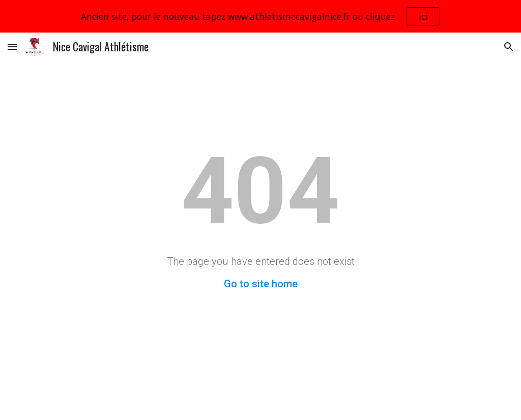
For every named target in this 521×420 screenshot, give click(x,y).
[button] (12, 47)
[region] (260, 16)
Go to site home (261, 284)
